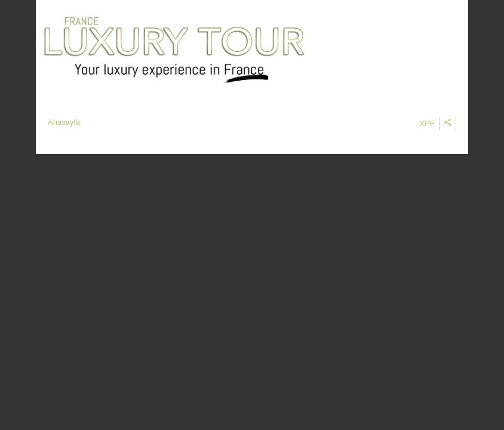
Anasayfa (64, 122)
